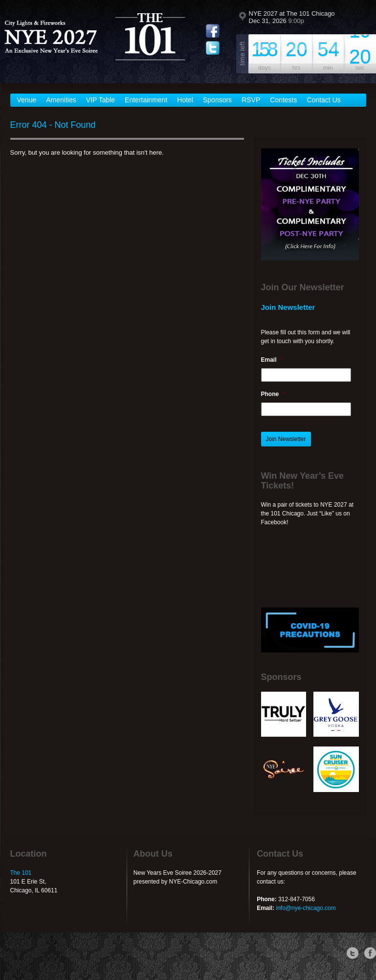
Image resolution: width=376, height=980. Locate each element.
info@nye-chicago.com (306, 908)
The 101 (21, 873)
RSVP (251, 100)
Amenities (61, 100)
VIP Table (100, 100)
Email (272, 360)
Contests (283, 100)
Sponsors (217, 100)
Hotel (185, 100)
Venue (27, 100)
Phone (273, 394)
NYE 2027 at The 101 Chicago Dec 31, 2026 (292, 17)
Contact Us (324, 100)
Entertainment (146, 100)
